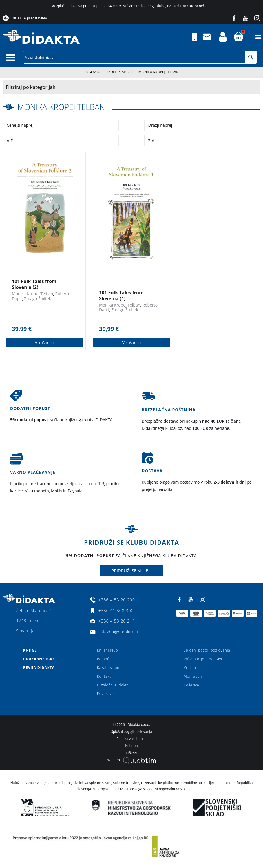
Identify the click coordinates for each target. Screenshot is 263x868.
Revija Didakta (39, 668)
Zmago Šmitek (38, 299)
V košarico (44, 343)
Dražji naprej (160, 125)
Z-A (151, 141)
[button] (258, 37)
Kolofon (131, 746)
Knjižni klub (108, 650)
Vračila (190, 668)
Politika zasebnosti (131, 739)
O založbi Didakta (113, 685)
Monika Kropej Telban (63, 107)
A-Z (10, 141)
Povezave (105, 694)
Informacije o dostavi (203, 659)
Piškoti (132, 753)
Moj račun (193, 676)
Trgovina (93, 72)
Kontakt (104, 676)
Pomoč (103, 659)
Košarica (191, 685)
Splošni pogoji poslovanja (207, 650)
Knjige (30, 650)
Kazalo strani (109, 668)
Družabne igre (39, 659)
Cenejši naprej (20, 125)
